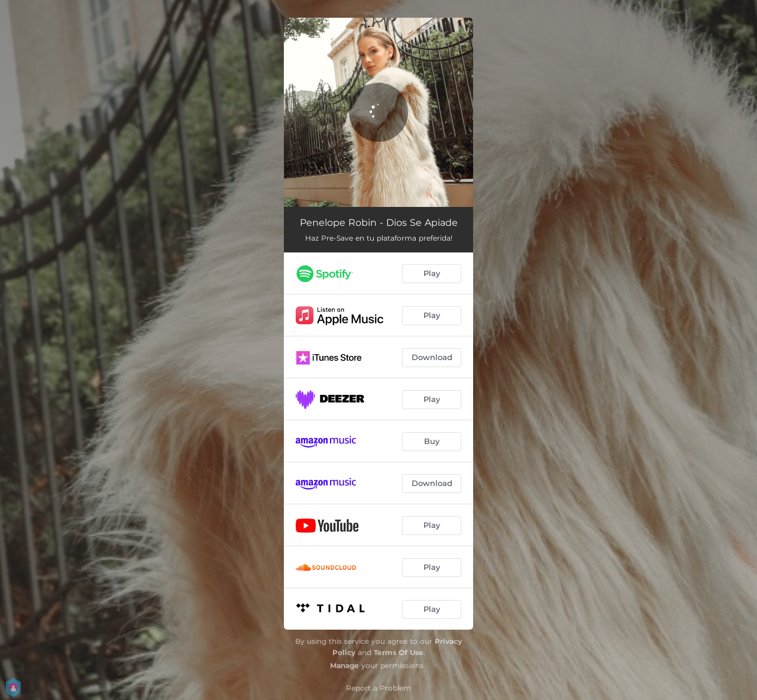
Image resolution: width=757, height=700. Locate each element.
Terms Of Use (399, 652)
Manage (344, 665)
